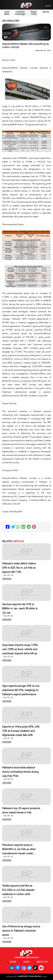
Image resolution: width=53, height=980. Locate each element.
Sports (46, 12)
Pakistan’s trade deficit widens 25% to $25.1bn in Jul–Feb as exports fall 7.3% (19, 568)
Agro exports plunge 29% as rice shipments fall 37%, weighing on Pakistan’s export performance (21, 690)
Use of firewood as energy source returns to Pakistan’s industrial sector (21, 931)
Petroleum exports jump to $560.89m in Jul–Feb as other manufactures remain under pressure (19, 849)
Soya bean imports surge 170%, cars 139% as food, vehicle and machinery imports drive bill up (20, 649)
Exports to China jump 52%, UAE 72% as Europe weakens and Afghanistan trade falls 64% (21, 731)
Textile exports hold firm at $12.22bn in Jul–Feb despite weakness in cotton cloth (18, 890)
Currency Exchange (20, 13)
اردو (48, 5)
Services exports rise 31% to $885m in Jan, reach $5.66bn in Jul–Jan (20, 609)
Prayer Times (34, 13)
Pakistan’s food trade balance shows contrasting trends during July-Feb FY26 (20, 772)
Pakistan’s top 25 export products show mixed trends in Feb (21, 810)
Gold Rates (7, 13)
